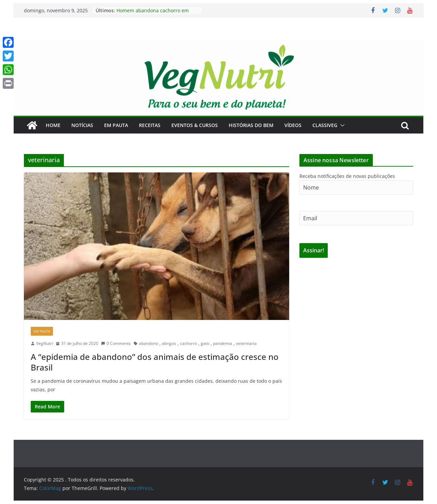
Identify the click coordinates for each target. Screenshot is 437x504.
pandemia (223, 343)
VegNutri (45, 343)
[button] (341, 125)
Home (53, 125)
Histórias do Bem (251, 125)
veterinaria (246, 343)
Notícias (82, 125)
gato (205, 343)
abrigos (169, 343)
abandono (149, 343)
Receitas (150, 125)
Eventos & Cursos (195, 125)
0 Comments (116, 343)
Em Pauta (116, 125)
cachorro (188, 343)
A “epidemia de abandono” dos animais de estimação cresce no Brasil (155, 362)
